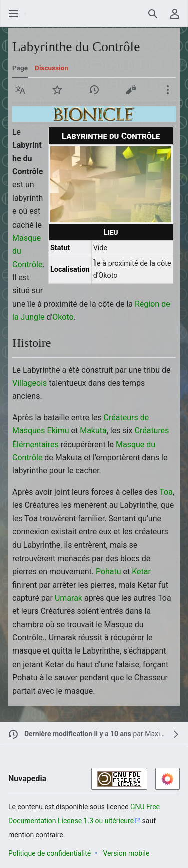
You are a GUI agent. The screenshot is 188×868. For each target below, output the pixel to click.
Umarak (68, 598)
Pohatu (109, 571)
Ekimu (58, 431)
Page (20, 68)
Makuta (93, 431)
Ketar (141, 571)
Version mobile (126, 853)
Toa (166, 492)
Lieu (111, 232)
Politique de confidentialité (49, 853)
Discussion (51, 68)
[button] (20, 90)
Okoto (63, 317)
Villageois (29, 383)
